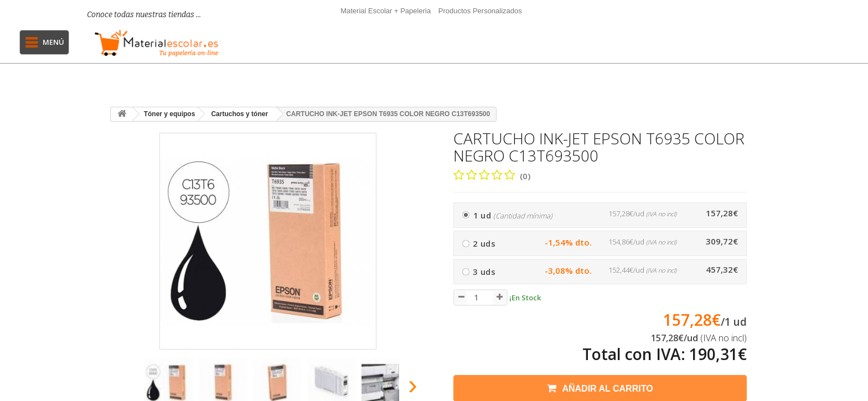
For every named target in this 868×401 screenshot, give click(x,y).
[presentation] (123, 388)
